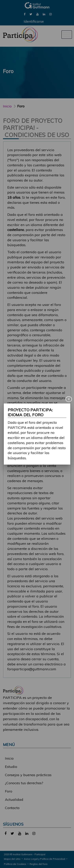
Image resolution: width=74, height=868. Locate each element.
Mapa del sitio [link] (12, 859)
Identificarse (34, 21)
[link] (25, 14)
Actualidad (14, 800)
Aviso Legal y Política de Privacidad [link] (44, 859)
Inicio (7, 106)
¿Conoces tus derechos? (24, 783)
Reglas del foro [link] (39, 864)
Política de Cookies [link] (15, 864)
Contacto (12, 808)
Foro (9, 791)
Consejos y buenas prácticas (28, 775)
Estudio (11, 767)
